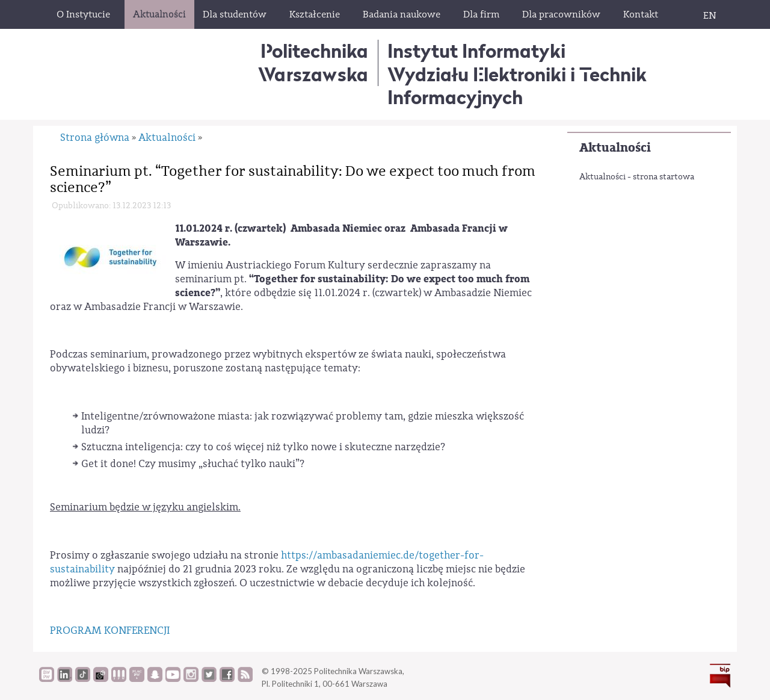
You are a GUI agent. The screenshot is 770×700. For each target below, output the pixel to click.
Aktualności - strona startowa (637, 177)
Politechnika (313, 62)
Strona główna (95, 138)
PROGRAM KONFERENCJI (110, 630)
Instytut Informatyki (476, 51)
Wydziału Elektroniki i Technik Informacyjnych (517, 86)
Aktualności (615, 148)
